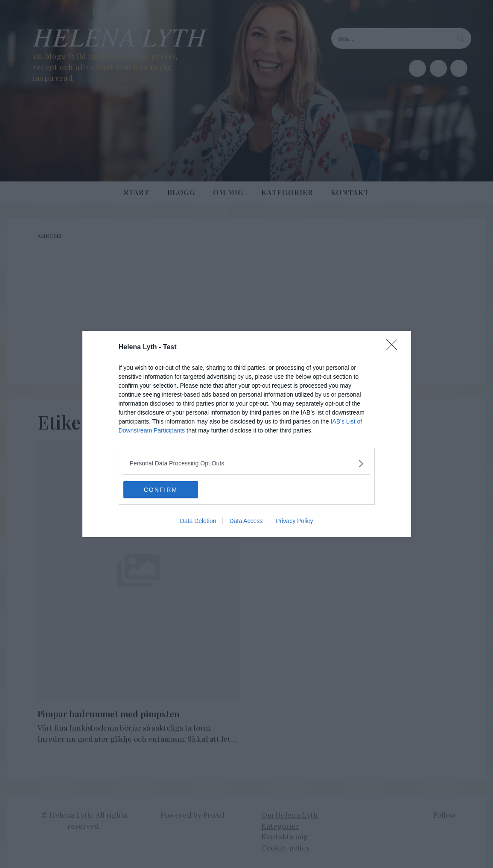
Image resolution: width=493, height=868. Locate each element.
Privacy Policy (294, 521)
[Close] (394, 348)
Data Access (246, 521)
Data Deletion (198, 521)
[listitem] (247, 463)
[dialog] (247, 434)
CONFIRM (164, 490)
